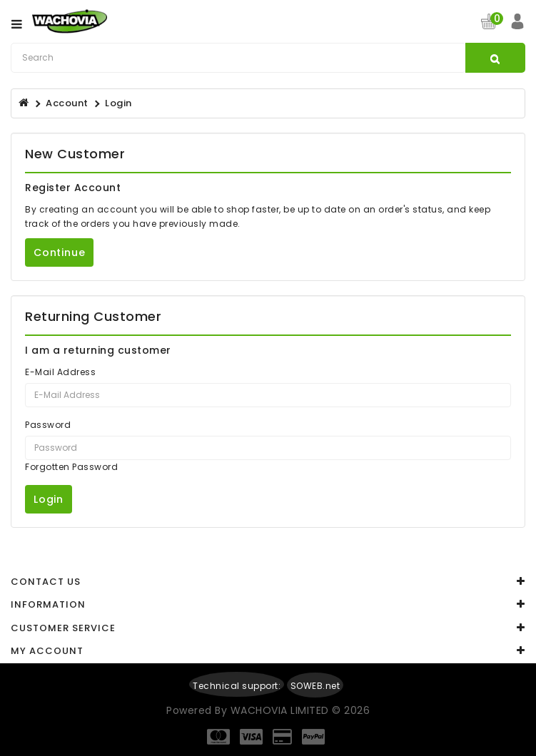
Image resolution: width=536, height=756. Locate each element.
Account (67, 103)
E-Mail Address (60, 372)
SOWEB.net (315, 686)
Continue (59, 252)
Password (48, 425)
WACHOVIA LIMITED (282, 710)
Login (118, 103)
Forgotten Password (71, 467)
